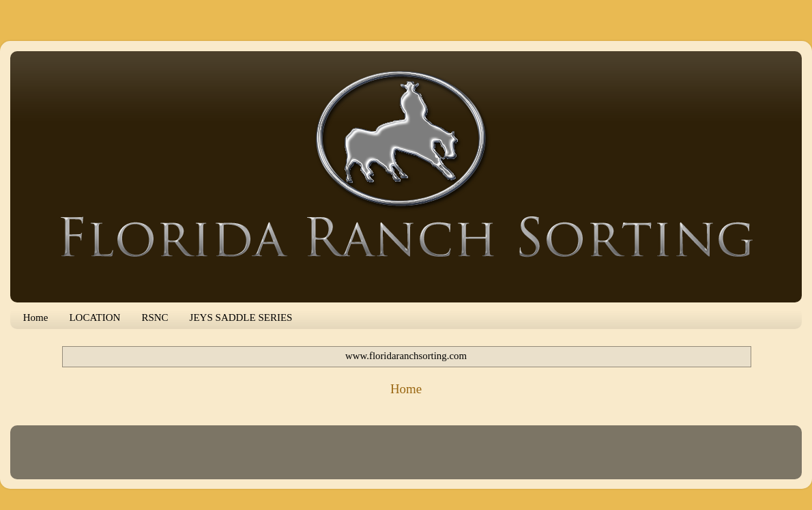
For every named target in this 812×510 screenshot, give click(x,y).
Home (36, 317)
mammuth (443, 458)
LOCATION (95, 317)
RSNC (155, 317)
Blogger (527, 458)
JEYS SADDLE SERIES (241, 317)
